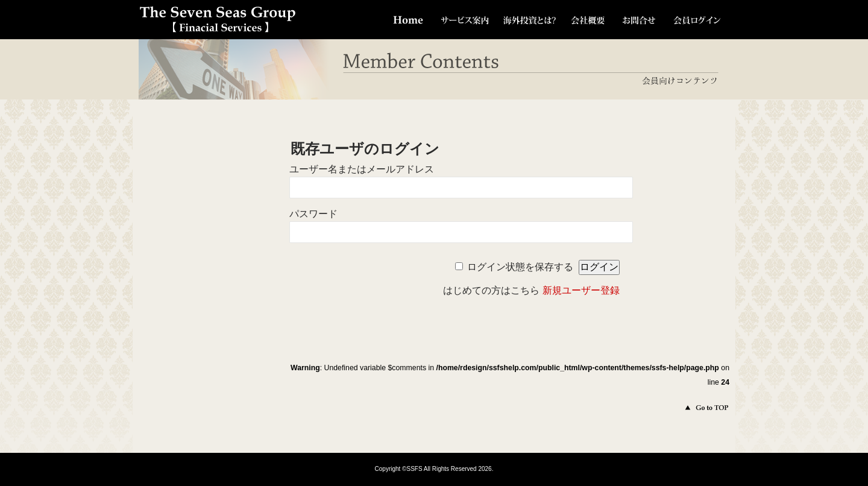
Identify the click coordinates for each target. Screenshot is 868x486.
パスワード (313, 214)
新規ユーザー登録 (581, 290)
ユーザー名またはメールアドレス (362, 169)
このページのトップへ (699, 407)
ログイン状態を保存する (520, 267)
